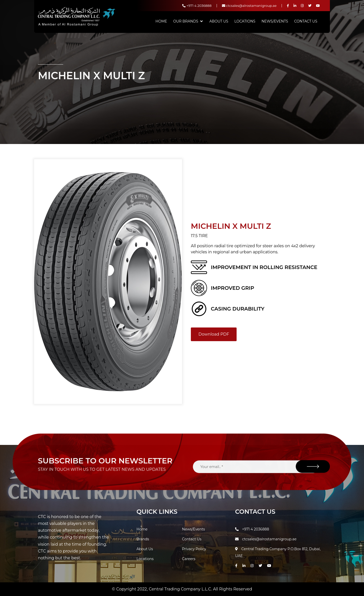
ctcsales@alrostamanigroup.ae (249, 6)
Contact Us (306, 21)
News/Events (275, 21)
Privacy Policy (194, 549)
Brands (143, 539)
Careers (189, 559)
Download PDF (214, 334)
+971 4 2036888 (197, 6)
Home (161, 21)
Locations (245, 21)
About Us (219, 21)
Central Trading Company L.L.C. (181, 589)
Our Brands (186, 21)
